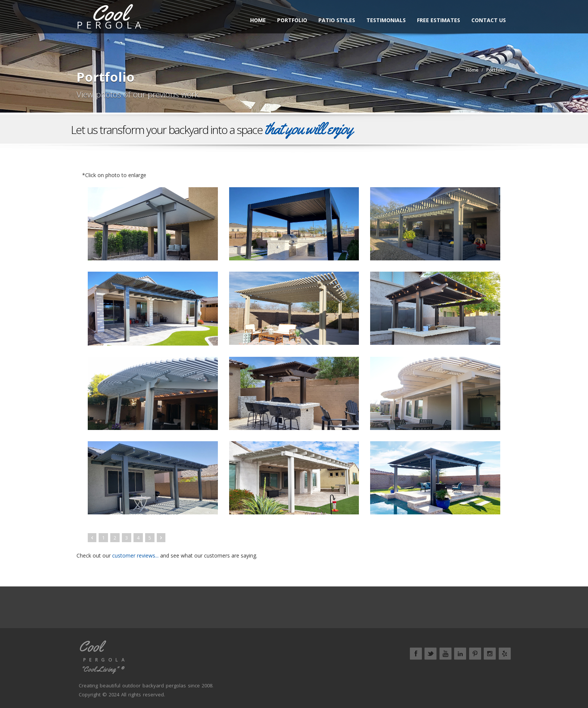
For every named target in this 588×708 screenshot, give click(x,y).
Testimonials (386, 20)
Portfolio (292, 20)
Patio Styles (337, 20)
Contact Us (489, 20)
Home (258, 20)
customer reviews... (135, 555)
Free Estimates (439, 20)
